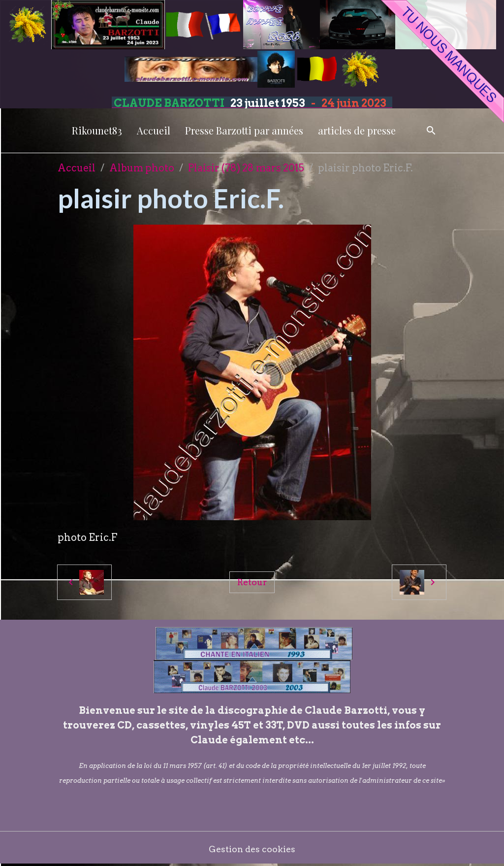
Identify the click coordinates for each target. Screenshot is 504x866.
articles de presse (357, 130)
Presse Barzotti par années (244, 130)
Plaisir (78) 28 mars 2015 (246, 168)
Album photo (142, 168)
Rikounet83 (97, 130)
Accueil (154, 130)
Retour (252, 582)
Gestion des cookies (252, 849)
